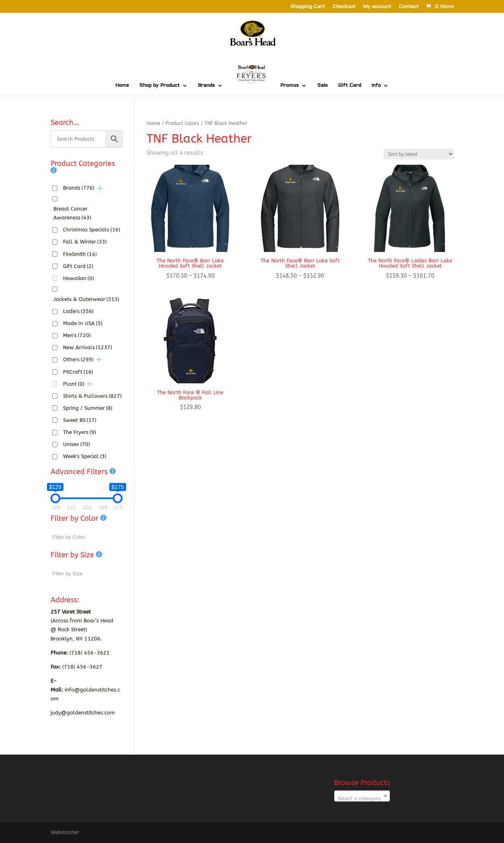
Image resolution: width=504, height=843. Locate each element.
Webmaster (65, 832)
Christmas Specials (92, 230)
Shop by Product (159, 86)
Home (122, 86)
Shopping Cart (308, 7)
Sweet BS (80, 420)
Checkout (344, 7)
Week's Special (85, 456)
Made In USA (83, 323)
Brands (206, 86)
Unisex (77, 444)
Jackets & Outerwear (86, 299)
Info (376, 86)
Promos (290, 86)
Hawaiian (79, 278)
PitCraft (78, 372)
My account (377, 7)
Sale (322, 86)
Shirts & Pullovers (92, 396)
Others (78, 359)
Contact (409, 7)
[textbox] (362, 799)
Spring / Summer (88, 408)
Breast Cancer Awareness (72, 213)
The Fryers (80, 432)
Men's (77, 335)
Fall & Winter (85, 242)
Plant (74, 384)
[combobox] (362, 796)
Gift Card (350, 86)
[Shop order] (419, 154)
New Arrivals (88, 347)
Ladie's (78, 311)
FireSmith (80, 254)
